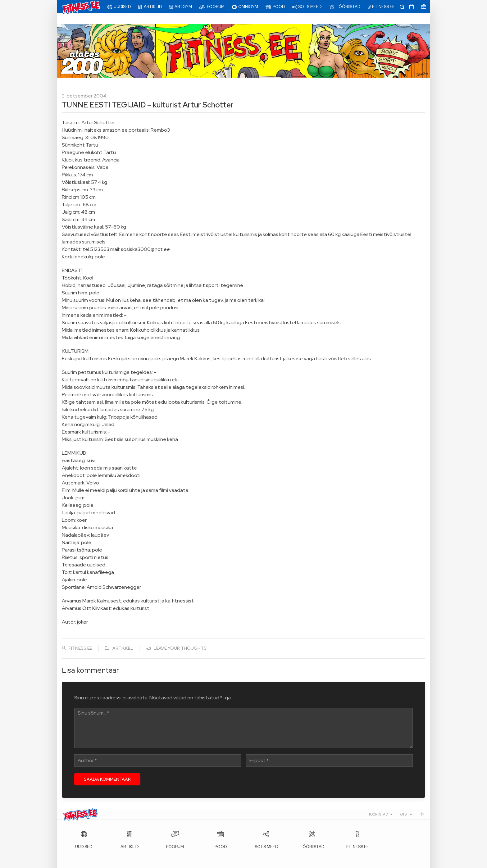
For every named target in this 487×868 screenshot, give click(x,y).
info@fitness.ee (203, 862)
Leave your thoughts (180, 637)
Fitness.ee (120, 862)
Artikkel (123, 637)
